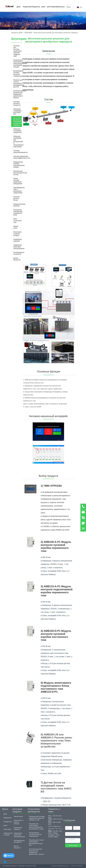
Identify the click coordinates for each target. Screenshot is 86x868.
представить (73, 845)
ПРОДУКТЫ (36, 7)
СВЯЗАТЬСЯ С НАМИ (60, 9)
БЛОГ (43, 7)
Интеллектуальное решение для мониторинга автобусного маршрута (56, 33)
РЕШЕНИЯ (27, 7)
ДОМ (18, 7)
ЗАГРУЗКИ (51, 7)
